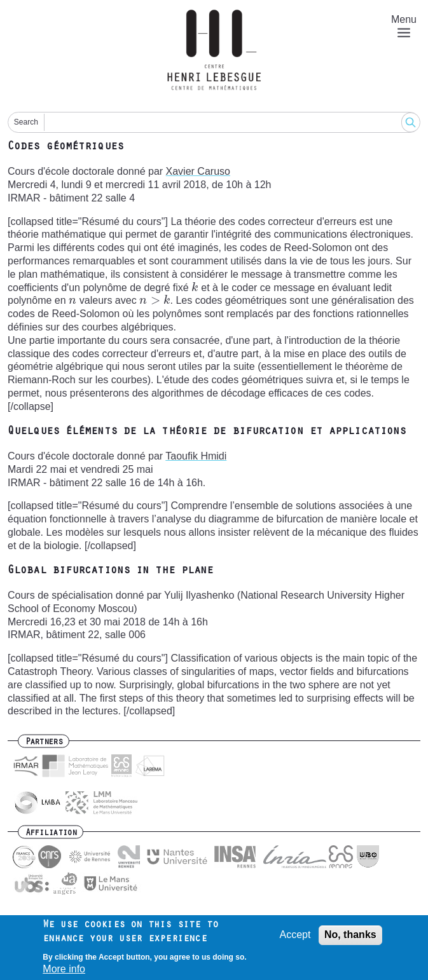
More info (64, 971)
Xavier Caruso (198, 171)
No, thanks (350, 936)
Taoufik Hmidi (196, 456)
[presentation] (195, 288)
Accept (295, 936)
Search (26, 122)
